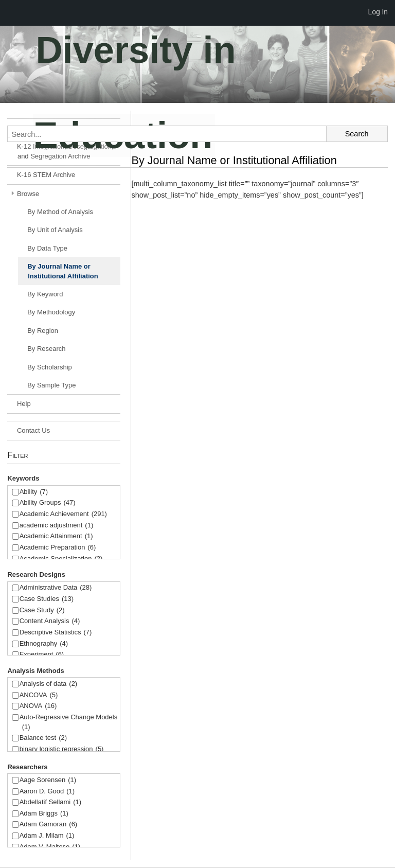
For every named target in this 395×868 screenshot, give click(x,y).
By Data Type (47, 248)
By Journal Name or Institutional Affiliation (63, 271)
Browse (28, 194)
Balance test (43, 738)
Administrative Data (56, 588)
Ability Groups (48, 503)
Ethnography (44, 644)
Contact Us (33, 430)
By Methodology (51, 312)
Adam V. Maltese (50, 847)
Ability (34, 492)
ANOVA (38, 706)
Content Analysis (50, 621)
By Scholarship (50, 367)
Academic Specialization (61, 559)
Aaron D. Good (47, 792)
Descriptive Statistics (56, 633)
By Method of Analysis (60, 212)
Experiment (42, 655)
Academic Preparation (58, 548)
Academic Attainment (56, 536)
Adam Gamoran (49, 825)
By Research (46, 349)
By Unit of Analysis (55, 230)
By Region (43, 331)
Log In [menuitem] (378, 12)
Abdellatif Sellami (50, 802)
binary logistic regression (62, 749)
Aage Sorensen (48, 780)
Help (24, 404)
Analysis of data (49, 684)
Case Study (42, 610)
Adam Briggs (44, 814)
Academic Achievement (63, 514)
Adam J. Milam (47, 836)
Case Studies (47, 599)
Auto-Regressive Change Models (69, 723)
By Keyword (45, 294)
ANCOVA (39, 695)
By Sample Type (51, 385)
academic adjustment (57, 526)
